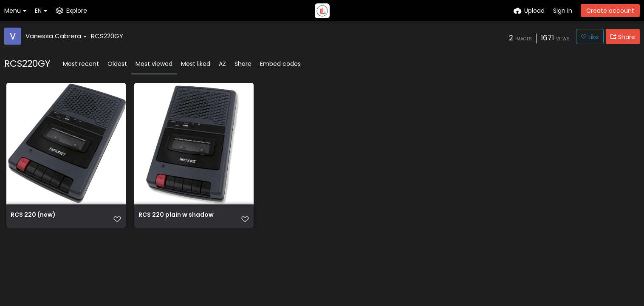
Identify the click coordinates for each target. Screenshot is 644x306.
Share (243, 64)
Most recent (81, 64)
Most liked (196, 64)
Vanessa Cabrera (56, 36)
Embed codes (280, 64)
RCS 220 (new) (33, 215)
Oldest (117, 64)
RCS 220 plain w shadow (176, 215)
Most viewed (154, 64)
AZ (222, 64)
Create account (610, 11)
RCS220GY (107, 36)
